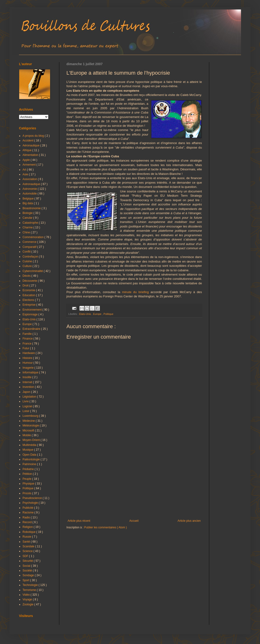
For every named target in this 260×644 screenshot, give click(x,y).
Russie (27, 537)
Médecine (29, 421)
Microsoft (29, 431)
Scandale (29, 546)
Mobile (27, 435)
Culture (28, 266)
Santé (27, 542)
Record (28, 522)
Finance (28, 339)
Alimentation (31, 155)
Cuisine (28, 261)
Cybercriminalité (33, 271)
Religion (28, 527)
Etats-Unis (86, 314)
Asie (26, 174)
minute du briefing (135, 292)
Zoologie (28, 604)
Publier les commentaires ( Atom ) (106, 527)
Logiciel (28, 406)
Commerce (30, 242)
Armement (30, 165)
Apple (27, 160)
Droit (26, 286)
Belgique (28, 199)
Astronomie (30, 189)
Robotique (29, 532)
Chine (27, 232)
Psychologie (31, 503)
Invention (29, 387)
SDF (26, 556)
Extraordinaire (32, 329)
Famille (28, 334)
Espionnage (30, 314)
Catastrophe (31, 223)
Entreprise (29, 305)
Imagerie (28, 368)
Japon (27, 392)
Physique (29, 484)
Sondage (29, 575)
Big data (28, 203)
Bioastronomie (32, 208)
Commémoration (33, 237)
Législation (30, 397)
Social (27, 566)
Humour (28, 363)
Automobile (30, 194)
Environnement (32, 310)
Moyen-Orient (32, 440)
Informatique (31, 372)
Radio (27, 517)
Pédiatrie (29, 469)
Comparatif (30, 247)
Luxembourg (31, 416)
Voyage (28, 599)
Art (25, 170)
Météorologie (31, 426)
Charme (28, 227)
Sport (26, 580)
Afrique (27, 150)
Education (29, 295)
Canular (28, 218)
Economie (29, 290)
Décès (27, 276)
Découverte (30, 281)
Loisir (26, 411)
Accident (28, 141)
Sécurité (28, 561)
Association (30, 179)
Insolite (27, 377)
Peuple (27, 479)
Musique (28, 450)
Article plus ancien (189, 521)
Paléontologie (32, 459)
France (27, 344)
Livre (26, 401)
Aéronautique (31, 145)
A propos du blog (34, 136)
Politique (108, 314)
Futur (26, 348)
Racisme (28, 512)
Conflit (27, 252)
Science (28, 551)
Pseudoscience (33, 498)
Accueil (134, 521)
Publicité (28, 508)
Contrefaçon (31, 257)
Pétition (28, 474)
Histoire (28, 358)
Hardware (29, 353)
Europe (97, 314)
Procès (27, 493)
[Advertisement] (134, 480)
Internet (28, 382)
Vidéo (27, 595)
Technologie (30, 585)
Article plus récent (79, 521)
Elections (29, 300)
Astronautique (32, 184)
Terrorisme (30, 590)
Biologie (28, 213)
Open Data (30, 455)
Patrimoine (30, 464)
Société (28, 571)
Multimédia (30, 445)
